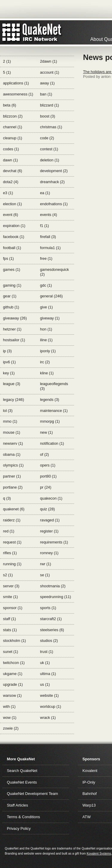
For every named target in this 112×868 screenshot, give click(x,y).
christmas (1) (51, 127)
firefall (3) (48, 237)
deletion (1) (50, 160)
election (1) (12, 204)
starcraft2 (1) (51, 619)
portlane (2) (13, 487)
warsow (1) (12, 695)
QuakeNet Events (22, 782)
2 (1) (7, 61)
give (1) (46, 307)
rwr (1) (46, 564)
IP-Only (89, 782)
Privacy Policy (19, 828)
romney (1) (49, 553)
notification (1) (52, 443)
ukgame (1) (13, 674)
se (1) (45, 575)
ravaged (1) (50, 520)
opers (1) (48, 465)
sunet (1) (11, 652)
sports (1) (48, 608)
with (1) (9, 706)
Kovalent (90, 771)
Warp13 (89, 805)
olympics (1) (13, 465)
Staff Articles (17, 805)
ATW (86, 817)
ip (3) (7, 351)
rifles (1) (10, 553)
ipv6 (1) (9, 362)
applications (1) (16, 83)
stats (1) (10, 630)
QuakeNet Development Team (32, 794)
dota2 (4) (11, 182)
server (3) (11, 586)
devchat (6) (13, 171)
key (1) (9, 373)
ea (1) (45, 193)
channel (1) (13, 127)
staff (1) (9, 619)
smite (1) (10, 597)
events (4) (49, 215)
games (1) (12, 269)
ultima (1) (48, 674)
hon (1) (46, 329)
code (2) (47, 138)
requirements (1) (54, 542)
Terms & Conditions (23, 817)
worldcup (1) (50, 706)
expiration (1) (14, 226)
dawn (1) (10, 160)
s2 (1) (8, 575)
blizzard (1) (49, 105)
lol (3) (8, 411)
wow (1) (10, 718)
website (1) (49, 695)
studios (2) (49, 641)
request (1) (12, 542)
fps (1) (8, 258)
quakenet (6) (14, 509)
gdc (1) (46, 285)
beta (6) (10, 105)
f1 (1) (45, 226)
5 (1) (7, 72)
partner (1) (12, 476)
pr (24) (46, 487)
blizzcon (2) (13, 116)
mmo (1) (10, 421)
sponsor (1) (13, 608)
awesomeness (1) (18, 94)
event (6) (11, 215)
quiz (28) (47, 509)
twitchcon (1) (14, 663)
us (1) (45, 684)
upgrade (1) (13, 684)
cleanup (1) (13, 138)
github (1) (11, 307)
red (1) (9, 531)
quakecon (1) (51, 498)
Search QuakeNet (22, 771)
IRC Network (43, 32)
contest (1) (49, 149)
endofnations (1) (54, 204)
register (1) (49, 531)
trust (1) (47, 652)
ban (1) (46, 94)
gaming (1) (12, 285)
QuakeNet (11, 32)
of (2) (45, 454)
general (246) (51, 296)
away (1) (47, 83)
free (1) (46, 258)
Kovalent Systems (99, 854)
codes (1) (11, 149)
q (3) (7, 498)
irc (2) (45, 362)
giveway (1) (50, 318)
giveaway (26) (15, 318)
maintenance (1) (54, 411)
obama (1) (12, 454)
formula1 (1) (50, 248)
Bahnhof (90, 794)
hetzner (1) (12, 329)
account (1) (50, 72)
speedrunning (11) (56, 597)
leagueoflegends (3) (54, 386)
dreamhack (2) (52, 182)
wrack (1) (48, 718)
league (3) (12, 384)
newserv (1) (13, 443)
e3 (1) (8, 193)
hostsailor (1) (14, 340)
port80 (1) (48, 476)
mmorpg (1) (50, 421)
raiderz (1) (12, 520)
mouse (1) (12, 432)
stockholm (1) (14, 641)
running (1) (12, 564)
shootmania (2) (53, 586)
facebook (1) (14, 237)
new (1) (46, 432)
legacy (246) (13, 400)
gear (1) (10, 296)
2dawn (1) (49, 61)
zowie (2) (11, 728)
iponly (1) (48, 351)
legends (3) (50, 400)
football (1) (12, 248)
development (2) (54, 171)
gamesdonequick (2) (55, 272)
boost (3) (48, 116)
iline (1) (46, 340)
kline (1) (47, 373)
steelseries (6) (52, 630)
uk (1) (45, 663)
